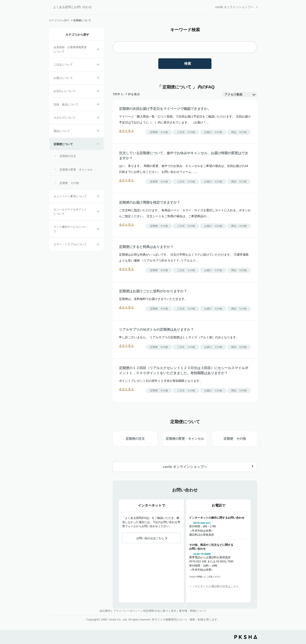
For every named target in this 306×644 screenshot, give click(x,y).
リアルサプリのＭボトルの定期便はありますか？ (156, 330)
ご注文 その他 (186, 132)
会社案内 (105, 611)
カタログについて (65, 118)
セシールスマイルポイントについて (70, 212)
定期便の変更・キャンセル (76, 170)
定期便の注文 (68, 156)
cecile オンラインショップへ (234, 7)
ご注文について (63, 65)
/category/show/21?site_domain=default (98, 50)
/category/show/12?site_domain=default (98, 105)
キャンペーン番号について (70, 196)
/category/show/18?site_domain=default (98, 92)
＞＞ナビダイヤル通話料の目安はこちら (214, 586)
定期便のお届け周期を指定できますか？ (150, 202)
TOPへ (300, 617)
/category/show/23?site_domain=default (98, 245)
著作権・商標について (193, 611)
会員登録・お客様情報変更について (70, 49)
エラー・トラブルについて (70, 244)
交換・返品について (66, 104)
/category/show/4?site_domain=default (98, 132)
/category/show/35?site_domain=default (98, 118)
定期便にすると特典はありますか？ (146, 247)
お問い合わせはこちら (150, 538)
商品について (62, 131)
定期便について (63, 144)
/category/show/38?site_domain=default (98, 145)
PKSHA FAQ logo (246, 637)
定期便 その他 (69, 183)
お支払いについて (65, 91)
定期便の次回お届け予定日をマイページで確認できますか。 (165, 109)
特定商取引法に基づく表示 (160, 611)
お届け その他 (213, 132)
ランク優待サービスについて (70, 229)
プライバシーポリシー (127, 611)
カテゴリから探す (59, 20)
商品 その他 (239, 132)
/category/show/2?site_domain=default (98, 65)
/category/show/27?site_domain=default (98, 197)
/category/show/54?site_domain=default (98, 230)
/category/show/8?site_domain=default (98, 78)
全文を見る (126, 131)
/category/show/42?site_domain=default (98, 212)
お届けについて (63, 78)
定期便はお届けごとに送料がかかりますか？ (153, 291)
